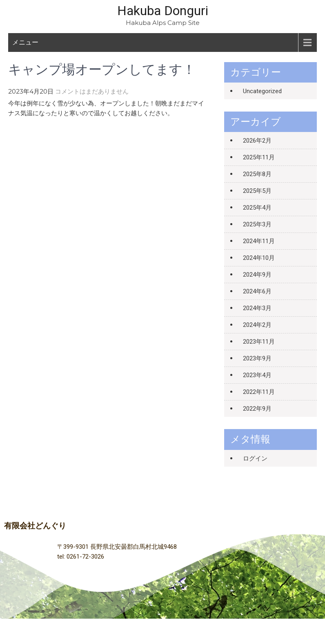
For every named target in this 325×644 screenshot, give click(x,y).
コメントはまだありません (92, 92)
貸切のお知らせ (187, 137)
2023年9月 (257, 358)
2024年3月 (257, 308)
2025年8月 (257, 174)
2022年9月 (257, 409)
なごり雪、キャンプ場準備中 (48, 137)
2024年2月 (257, 325)
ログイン (255, 458)
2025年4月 (257, 208)
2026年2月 (257, 141)
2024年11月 (259, 241)
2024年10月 (259, 258)
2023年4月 (257, 375)
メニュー (25, 42)
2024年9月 (257, 275)
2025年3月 (257, 224)
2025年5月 (257, 191)
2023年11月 (259, 342)
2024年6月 (257, 291)
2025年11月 (259, 157)
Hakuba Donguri (163, 11)
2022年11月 (259, 392)
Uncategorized (262, 91)
